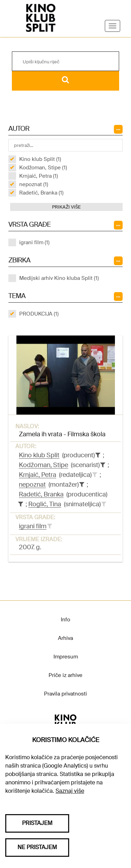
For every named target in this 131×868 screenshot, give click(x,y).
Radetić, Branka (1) (41, 193)
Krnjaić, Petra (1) (39, 176)
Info (65, 620)
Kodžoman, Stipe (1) (43, 168)
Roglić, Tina (45, 504)
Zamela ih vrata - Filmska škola (62, 434)
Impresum (66, 657)
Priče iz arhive (65, 675)
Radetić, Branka (41, 494)
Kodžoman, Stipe (43, 465)
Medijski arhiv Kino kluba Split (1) (59, 278)
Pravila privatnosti (65, 694)
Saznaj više (70, 791)
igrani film (33, 526)
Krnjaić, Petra (38, 475)
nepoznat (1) (34, 184)
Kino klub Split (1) (40, 159)
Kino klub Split (39, 455)
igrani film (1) (34, 242)
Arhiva (65, 638)
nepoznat (32, 485)
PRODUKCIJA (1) (39, 314)
